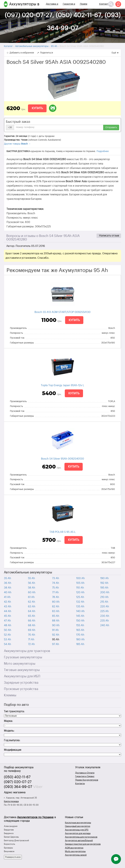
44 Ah (8, 611)
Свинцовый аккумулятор (78, 826)
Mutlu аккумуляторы (75, 851)
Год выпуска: (12, 740)
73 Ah (56, 578)
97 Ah (56, 644)
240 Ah (105, 625)
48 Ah (8, 625)
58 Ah (32, 588)
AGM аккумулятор (74, 848)
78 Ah (56, 597)
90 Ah (56, 625)
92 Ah (56, 635)
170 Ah (80, 635)
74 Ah (56, 583)
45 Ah (7, 616)
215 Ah (104, 602)
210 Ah (104, 597)
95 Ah (56, 640)
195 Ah (104, 588)
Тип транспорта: (14, 711)
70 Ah (32, 635)
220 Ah (105, 607)
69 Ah (32, 630)
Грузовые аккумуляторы (23, 657)
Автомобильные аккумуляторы (28, 572)
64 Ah (32, 611)
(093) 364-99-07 (18, 787)
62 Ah (32, 602)
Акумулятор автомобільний (79, 840)
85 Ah (56, 616)
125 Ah (80, 597)
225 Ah (104, 611)
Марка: (8, 721)
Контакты (104, 4)
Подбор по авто (16, 705)
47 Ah (7, 621)
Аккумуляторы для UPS (77, 830)
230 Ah (105, 616)
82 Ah (56, 607)
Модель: (9, 731)
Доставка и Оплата (52, 8)
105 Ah (80, 583)
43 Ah (8, 607)
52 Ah (7, 635)
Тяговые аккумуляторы (22, 670)
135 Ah (80, 607)
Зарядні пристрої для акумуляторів (83, 844)
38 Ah (8, 588)
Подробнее (103, 151)
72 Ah (31, 644)
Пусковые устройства (21, 689)
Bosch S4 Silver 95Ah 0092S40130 (62, 459)
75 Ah (56, 588)
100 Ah (80, 578)
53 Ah (7, 640)
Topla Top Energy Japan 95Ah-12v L (62, 385)
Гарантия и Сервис (69, 8)
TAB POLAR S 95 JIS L (63, 532)
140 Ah (80, 611)
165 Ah (80, 630)
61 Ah (31, 597)
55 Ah (31, 578)
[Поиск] (111, 4)
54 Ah (7, 644)
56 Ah (32, 583)
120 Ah (80, 592)
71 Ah (31, 640)
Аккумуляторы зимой (76, 855)
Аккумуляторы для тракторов (27, 651)
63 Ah (32, 607)
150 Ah (80, 621)
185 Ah (80, 644)
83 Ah (56, 611)
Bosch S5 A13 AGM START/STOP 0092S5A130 (62, 312)
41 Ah (7, 597)
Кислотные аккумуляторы (78, 823)
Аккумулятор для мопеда (78, 833)
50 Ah (8, 630)
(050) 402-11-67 (17, 777)
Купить (37, 108)
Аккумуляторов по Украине (35, 817)
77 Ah (55, 592)
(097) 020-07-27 (18, 782)
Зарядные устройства (21, 683)
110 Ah (80, 588)
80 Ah (56, 602)
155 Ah (80, 625)
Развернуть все (13, 857)
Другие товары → (17, 144)
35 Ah (7, 578)
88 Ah (56, 621)
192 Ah (104, 583)
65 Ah (32, 616)
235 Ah (105, 621)
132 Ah (80, 602)
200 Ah (105, 592)
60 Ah (32, 592)
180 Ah (80, 640)
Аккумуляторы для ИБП (22, 676)
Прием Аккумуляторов (88, 8)
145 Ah (80, 616)
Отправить (111, 127)
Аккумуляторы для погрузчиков (81, 837)
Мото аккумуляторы (20, 664)
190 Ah (104, 578)
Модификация (13, 750)
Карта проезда (11, 801)
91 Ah (55, 630)
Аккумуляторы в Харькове (24, 8)
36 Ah (8, 583)
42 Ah (7, 602)
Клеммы (10, 695)
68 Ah (32, 625)
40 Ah (8, 592)
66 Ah (32, 621)
